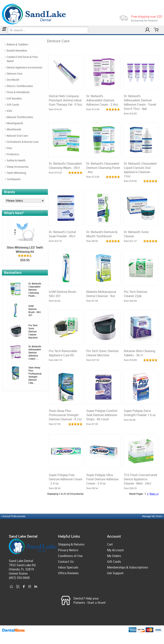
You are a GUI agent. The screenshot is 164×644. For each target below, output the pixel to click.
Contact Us (66, 562)
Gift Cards (13, 105)
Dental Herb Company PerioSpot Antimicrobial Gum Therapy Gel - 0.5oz (65, 100)
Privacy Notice (68, 550)
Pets (9, 148)
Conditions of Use (70, 556)
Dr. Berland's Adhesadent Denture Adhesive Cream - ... (35, 352)
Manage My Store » (153, 516)
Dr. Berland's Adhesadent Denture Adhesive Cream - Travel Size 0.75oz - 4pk (140, 102)
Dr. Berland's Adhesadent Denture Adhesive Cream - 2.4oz (102, 100)
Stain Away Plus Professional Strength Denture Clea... (35, 375)
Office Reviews (68, 573)
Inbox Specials (68, 567)
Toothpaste (14, 179)
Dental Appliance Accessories (25, 67)
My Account (115, 550)
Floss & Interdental (18, 92)
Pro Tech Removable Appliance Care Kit (63, 353)
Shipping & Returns (71, 544)
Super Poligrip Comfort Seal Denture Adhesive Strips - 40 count (102, 415)
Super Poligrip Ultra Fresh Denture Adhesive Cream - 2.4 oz (102, 479)
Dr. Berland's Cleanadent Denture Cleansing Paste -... (35, 290)
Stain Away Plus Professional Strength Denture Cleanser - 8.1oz (65, 415)
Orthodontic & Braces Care (23, 142)
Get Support (115, 573)
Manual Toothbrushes (20, 117)
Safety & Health (16, 160)
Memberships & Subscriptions (128, 567)
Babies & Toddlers (17, 44)
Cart (110, 544)
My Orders (114, 556)
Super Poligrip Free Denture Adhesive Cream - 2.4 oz (66, 479)
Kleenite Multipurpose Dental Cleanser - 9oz (101, 294)
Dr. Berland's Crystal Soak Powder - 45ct (62, 234)
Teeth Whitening (16, 173)
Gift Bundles (14, 98)
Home (1, 35)
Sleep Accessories (18, 167)
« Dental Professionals (13, 516)
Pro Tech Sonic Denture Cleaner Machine (33, 331)
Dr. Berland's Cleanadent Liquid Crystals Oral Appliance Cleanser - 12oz (140, 170)
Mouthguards (15, 123)
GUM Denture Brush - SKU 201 (35, 310)
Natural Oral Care (17, 136)
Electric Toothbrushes (20, 86)
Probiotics (13, 154)
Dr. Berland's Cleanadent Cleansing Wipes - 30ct (65, 166)
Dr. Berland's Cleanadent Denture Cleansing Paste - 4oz (103, 168)
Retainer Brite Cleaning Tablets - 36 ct (139, 353)
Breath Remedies (17, 51)
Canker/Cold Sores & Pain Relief (22, 59)
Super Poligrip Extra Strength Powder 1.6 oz (140, 413)
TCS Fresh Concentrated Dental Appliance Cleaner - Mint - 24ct (140, 479)
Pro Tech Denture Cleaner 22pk (136, 294)
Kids (9, 111)
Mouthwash (14, 129)
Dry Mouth (13, 80)
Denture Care (2, 35)
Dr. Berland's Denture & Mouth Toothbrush (102, 234)
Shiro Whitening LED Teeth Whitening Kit (25, 250)
